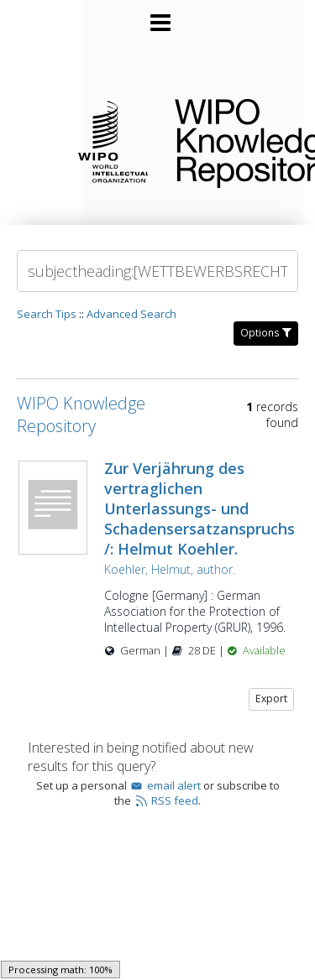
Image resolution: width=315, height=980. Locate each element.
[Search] (157, 271)
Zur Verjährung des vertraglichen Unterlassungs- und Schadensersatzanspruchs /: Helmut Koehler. (199, 508)
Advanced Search (131, 314)
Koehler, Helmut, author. (170, 569)
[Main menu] (158, 16)
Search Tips (47, 314)
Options (266, 333)
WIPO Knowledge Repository (231, 140)
